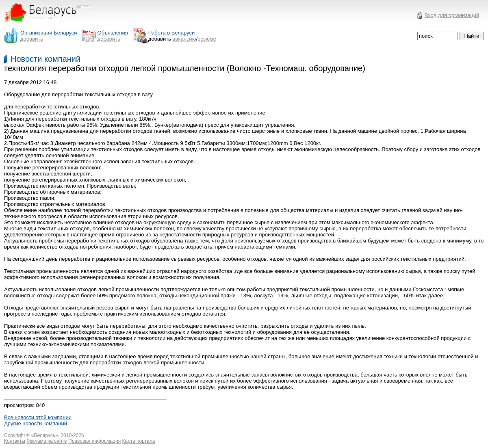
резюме (207, 39)
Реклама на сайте (47, 441)
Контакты (15, 441)
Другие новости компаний (36, 423)
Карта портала (139, 441)
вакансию (184, 39)
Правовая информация (94, 441)
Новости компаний (46, 59)
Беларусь (45, 435)
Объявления (113, 33)
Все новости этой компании (38, 417)
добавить (32, 39)
